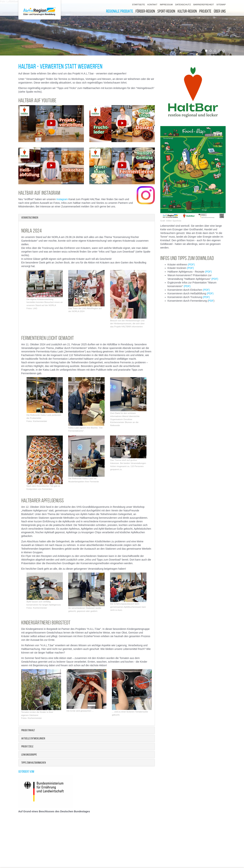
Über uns (220, 11)
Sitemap (221, 4)
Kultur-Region (187, 11)
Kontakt (152, 4)
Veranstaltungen (30, 218)
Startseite (139, 4)
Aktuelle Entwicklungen (33, 738)
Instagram (62, 199)
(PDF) (191, 265)
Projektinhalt (28, 730)
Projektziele (27, 746)
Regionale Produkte (120, 11)
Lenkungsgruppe (29, 755)
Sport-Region (166, 11)
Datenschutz (183, 4)
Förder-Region (145, 11)
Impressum (166, 4)
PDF (211, 301)
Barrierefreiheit (204, 4)
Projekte (205, 11)
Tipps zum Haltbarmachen (34, 763)
